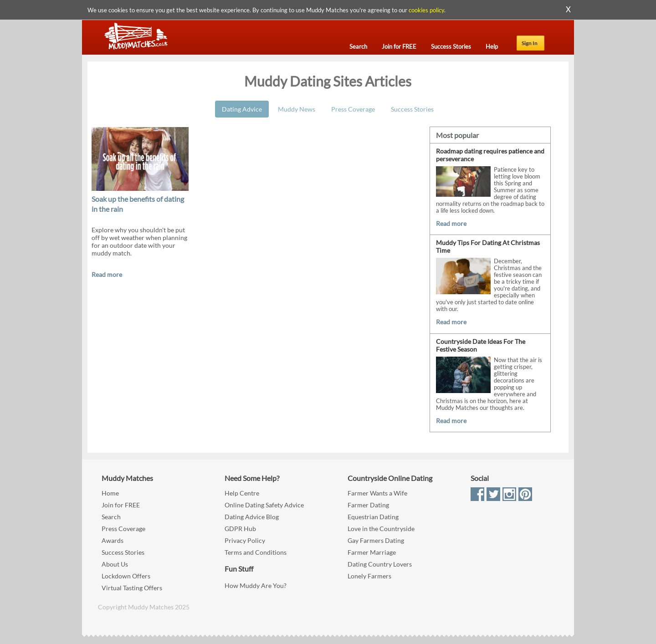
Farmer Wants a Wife (377, 493)
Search (111, 517)
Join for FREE (121, 505)
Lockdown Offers (126, 576)
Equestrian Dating (373, 517)
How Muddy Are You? (256, 585)
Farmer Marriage (372, 552)
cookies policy (426, 10)
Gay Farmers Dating (376, 540)
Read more (107, 274)
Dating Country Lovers (380, 564)
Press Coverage (353, 109)
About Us (115, 564)
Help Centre (242, 493)
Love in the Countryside (381, 529)
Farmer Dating (368, 505)
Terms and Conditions (256, 552)
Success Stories (412, 109)
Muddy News (297, 109)
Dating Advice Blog (252, 517)
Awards (113, 540)
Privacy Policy (245, 540)
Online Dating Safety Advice (264, 505)
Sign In (530, 43)
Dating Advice (242, 109)
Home (110, 493)
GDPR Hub (240, 529)
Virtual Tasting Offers (132, 588)
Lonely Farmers (369, 576)
